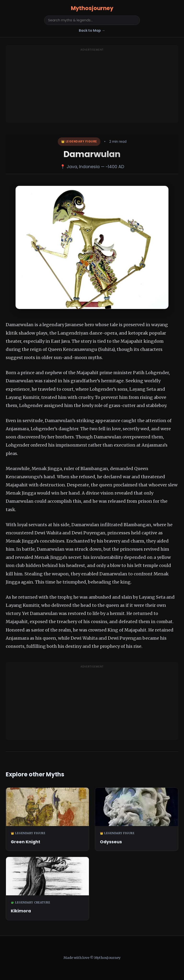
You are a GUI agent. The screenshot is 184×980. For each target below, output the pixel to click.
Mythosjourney (92, 8)
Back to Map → (92, 30)
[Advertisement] (92, 87)
